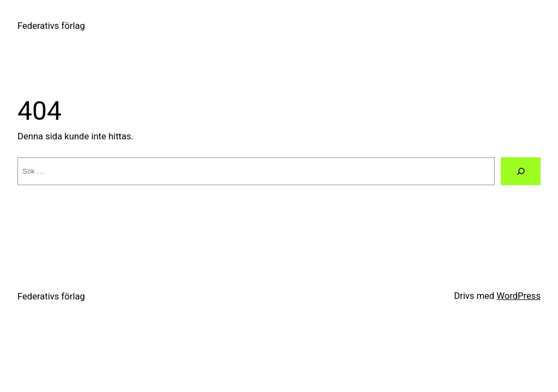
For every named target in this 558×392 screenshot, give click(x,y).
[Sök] (521, 171)
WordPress (518, 296)
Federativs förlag (51, 26)
